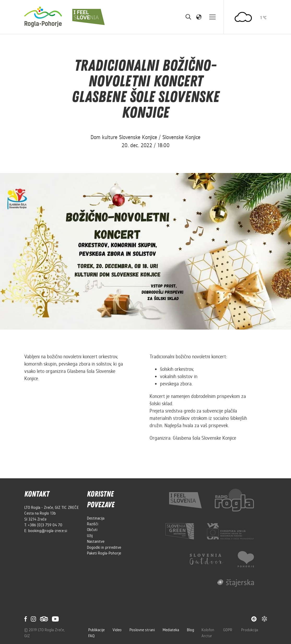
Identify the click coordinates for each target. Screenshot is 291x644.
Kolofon (208, 630)
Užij (90, 536)
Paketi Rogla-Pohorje (104, 553)
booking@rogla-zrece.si (48, 531)
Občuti (92, 530)
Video (117, 630)
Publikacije (96, 630)
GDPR (228, 630)
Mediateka (171, 630)
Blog (191, 630)
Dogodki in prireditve (104, 547)
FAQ (91, 636)
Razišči (93, 524)
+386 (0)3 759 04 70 (45, 525)
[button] (199, 17)
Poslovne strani (142, 630)
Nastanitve (96, 541)
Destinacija (96, 518)
